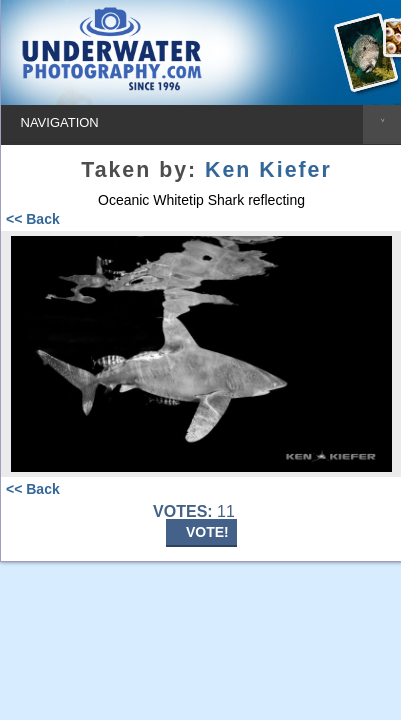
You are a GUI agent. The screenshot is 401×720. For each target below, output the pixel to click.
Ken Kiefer (268, 170)
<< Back (33, 219)
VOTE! (207, 532)
